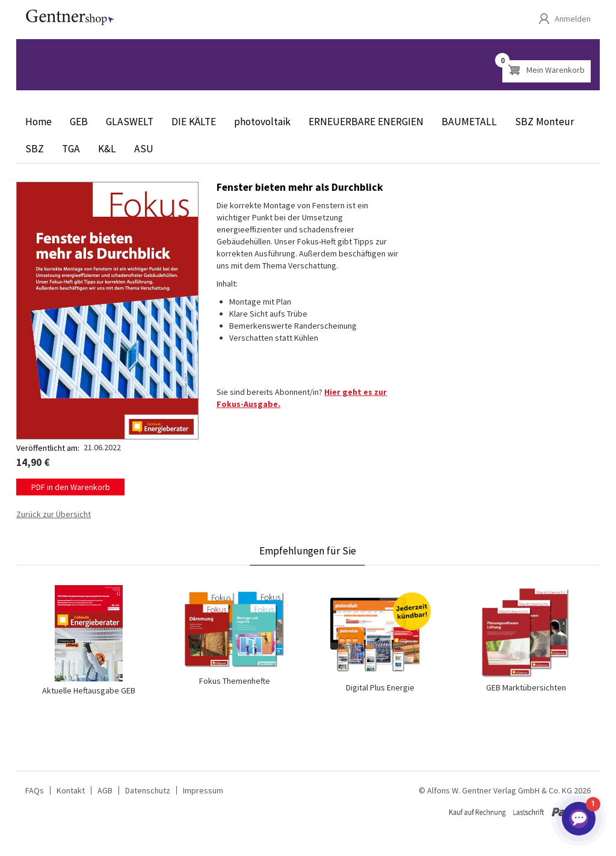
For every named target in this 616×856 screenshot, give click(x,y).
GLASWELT (130, 122)
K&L (107, 149)
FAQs (35, 790)
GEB (79, 122)
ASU (144, 149)
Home (38, 122)
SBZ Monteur (544, 122)
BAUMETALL (469, 122)
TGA (71, 149)
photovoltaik (262, 122)
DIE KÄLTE (194, 122)
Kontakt (71, 790)
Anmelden (573, 19)
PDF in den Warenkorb (71, 487)
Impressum (203, 790)
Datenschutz (148, 790)
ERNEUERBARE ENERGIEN (366, 122)
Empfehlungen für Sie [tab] (308, 551)
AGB (105, 790)
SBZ (35, 149)
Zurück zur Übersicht (54, 514)
